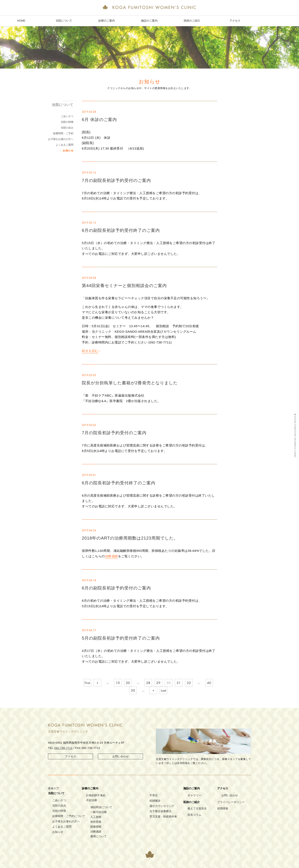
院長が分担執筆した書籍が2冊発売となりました (130, 383)
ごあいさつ (67, 116)
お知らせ (68, 151)
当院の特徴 (67, 122)
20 (128, 683)
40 (209, 683)
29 (158, 683)
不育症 (154, 795)
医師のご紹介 (192, 21)
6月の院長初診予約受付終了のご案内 (119, 483)
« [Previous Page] (98, 683)
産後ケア (53, 788)
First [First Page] (87, 683)
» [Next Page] (153, 691)
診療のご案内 (107, 21)
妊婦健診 (155, 801)
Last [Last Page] (164, 691)
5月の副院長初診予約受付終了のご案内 (121, 638)
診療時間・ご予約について (69, 816)
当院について (64, 21)
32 (189, 683)
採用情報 (182, 763)
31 (179, 683)
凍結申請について (101, 807)
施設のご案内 (149, 21)
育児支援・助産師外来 (163, 816)
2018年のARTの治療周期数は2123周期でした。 (130, 538)
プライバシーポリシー (231, 802)
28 (148, 683)
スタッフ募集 (204, 741)
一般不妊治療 (99, 812)
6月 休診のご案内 (99, 119)
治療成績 (111, 556)
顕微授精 (96, 827)
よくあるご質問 (64, 145)
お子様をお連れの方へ (61, 139)
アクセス (235, 21)
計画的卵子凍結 (96, 795)
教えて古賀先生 (197, 808)
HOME (21, 21)
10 (118, 683)
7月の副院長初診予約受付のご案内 (116, 180)
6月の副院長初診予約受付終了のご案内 (121, 230)
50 (133, 691)
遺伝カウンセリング (162, 806)
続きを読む (90, 351)
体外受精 (96, 822)
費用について (99, 836)
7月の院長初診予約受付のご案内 (114, 433)
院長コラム (194, 815)
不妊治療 (92, 800)
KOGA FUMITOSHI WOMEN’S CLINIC (149, 8)
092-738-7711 (63, 748)
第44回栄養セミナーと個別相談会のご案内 (124, 286)
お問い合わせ (121, 756)
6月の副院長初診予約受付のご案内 (116, 588)
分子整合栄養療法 (160, 811)
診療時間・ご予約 (63, 133)
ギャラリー (194, 795)
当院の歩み (67, 128)
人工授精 (96, 817)
